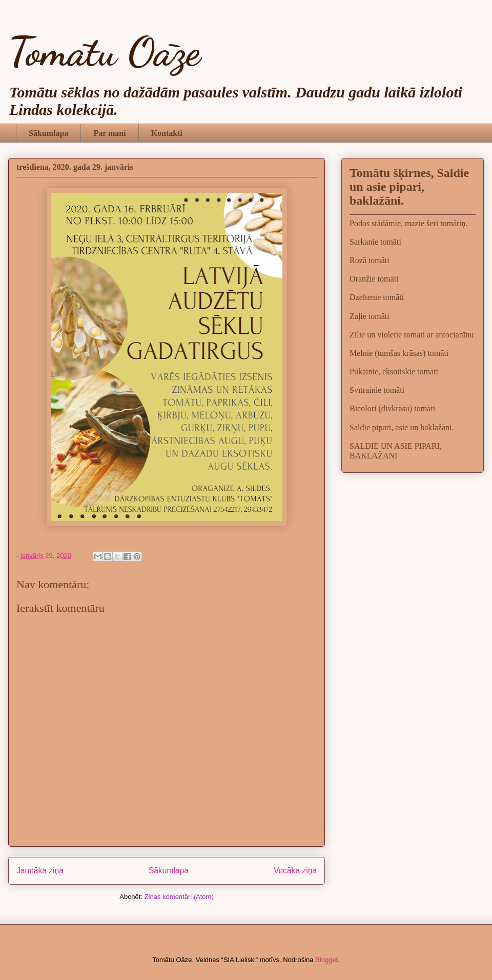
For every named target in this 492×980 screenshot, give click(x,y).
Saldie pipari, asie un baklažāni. (402, 427)
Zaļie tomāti (370, 316)
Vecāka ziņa (295, 871)
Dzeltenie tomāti (377, 297)
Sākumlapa (48, 133)
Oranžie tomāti (374, 279)
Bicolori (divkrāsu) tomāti (392, 408)
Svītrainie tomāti (377, 390)
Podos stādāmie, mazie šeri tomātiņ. (408, 223)
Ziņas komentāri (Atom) (179, 897)
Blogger (326, 960)
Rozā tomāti (370, 260)
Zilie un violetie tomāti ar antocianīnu (412, 335)
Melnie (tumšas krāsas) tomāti (399, 353)
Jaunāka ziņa (40, 871)
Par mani (109, 133)
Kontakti (167, 133)
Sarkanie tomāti (375, 242)
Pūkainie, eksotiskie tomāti (394, 372)
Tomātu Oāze (104, 51)
